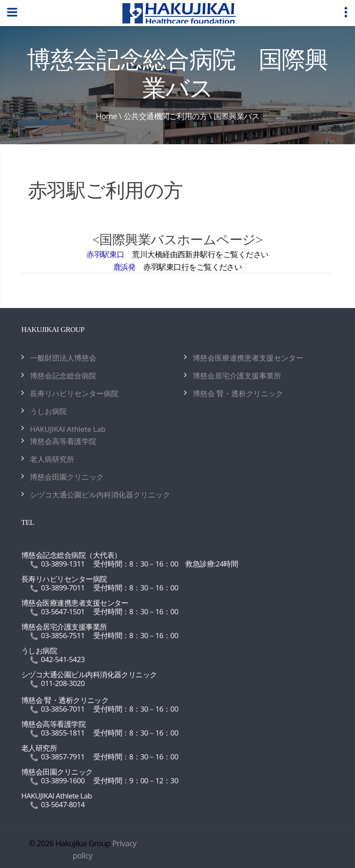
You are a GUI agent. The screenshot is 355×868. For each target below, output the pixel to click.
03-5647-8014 (63, 804)
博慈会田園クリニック (67, 477)
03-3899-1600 (63, 780)
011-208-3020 (63, 683)
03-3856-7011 (63, 709)
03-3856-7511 (63, 635)
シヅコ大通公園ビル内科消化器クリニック (100, 495)
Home (107, 116)
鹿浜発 (125, 267)
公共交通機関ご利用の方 (165, 116)
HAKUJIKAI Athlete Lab (68, 429)
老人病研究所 (52, 459)
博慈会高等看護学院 (63, 441)
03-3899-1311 (63, 564)
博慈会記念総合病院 (63, 376)
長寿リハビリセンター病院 (74, 393)
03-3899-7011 (63, 588)
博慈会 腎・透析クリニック (238, 393)
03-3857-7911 (63, 757)
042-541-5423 (63, 659)
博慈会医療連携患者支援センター (248, 358)
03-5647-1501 (63, 611)
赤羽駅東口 (105, 254)
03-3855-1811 (63, 733)
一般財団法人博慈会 (63, 358)
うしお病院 (48, 411)
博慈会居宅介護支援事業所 (237, 376)
